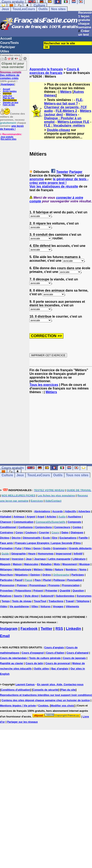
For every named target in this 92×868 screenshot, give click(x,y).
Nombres (71, 569)
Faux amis (6, 543)
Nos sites (58, 9)
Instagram (9, 629)
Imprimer (7, 94)
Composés (74, 522)
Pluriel (47, 580)
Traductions (56, 601)
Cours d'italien (55, 653)
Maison (17, 564)
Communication (24, 522)
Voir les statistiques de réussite (54, 186)
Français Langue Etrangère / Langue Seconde (44, 543)
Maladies (46, 564)
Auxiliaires (75, 517)
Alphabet (6, 517)
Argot (41, 517)
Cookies (43, 706)
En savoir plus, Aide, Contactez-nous (60, 684)
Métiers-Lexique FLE (73, 122)
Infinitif (78, 554)
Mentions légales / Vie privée (18, 706)
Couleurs (31, 532)
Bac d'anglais (60, 669)
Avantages (7, 84)
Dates (65, 532)
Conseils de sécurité (45, 690)
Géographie (18, 554)
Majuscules (31, 564)
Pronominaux (38, 585)
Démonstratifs (32, 538)
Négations (21, 575)
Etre (55, 538)
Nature (59, 569)
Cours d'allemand (77, 653)
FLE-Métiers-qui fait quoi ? (64, 102)
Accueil (6, 39)
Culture (39, 5)
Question (78, 591)
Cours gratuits (13, 468)
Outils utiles (41, 669)
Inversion (18, 559)
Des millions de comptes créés (11, 75)
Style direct (31, 596)
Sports (18, 596)
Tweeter (62, 172)
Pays (38, 580)
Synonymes (84, 596)
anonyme (37, 179)
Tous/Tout (40, 601)
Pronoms (54, 585)
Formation (6, 548)
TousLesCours (24, 9)
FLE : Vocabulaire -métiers (64, 125)
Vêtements (72, 606)
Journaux (40, 559)
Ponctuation (75, 580)
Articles (51, 517)
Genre (37, 548)
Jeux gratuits (7, 137)
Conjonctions (44, 527)
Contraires (7, 532)
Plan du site (9, 98)
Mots (57, 564)
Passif (19, 580)
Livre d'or (7, 96)
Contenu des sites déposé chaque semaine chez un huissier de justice (46, 700)
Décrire (16, 538)
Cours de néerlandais (13, 658)
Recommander (10, 100)
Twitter (47, 629)
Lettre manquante (59, 559)
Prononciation (71, 585)
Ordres (47, 575)
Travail (70, 601)
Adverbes (84, 511)
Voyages (58, 606)
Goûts (47, 548)
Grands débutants (80, 548)
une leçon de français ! (12, 127)
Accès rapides (10, 91)
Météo (49, 569)
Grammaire (60, 548)
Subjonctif (47, 596)
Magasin (5, 564)
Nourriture (6, 575)
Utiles (5, 51)
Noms (83, 569)
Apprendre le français (46, 69)
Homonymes (46, 554)
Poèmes (22, 585)
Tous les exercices (44, 385)
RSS (59, 629)
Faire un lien (9, 105)
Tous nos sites (77, 475)
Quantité (65, 591)
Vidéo (4, 606)
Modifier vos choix (62, 706)
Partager (76, 172)
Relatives (6, 596)
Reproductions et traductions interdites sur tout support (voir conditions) (46, 695)
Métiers (66, 92)
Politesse (59, 580)
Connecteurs (62, 527)
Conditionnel (8, 527)
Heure (32, 554)
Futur (18, 548)
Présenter (51, 591)
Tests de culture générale (45, 658)
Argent (31, 517)
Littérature (79, 559)
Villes (35, 606)
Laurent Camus (25, 684)
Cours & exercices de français (54, 71)
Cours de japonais (74, 658)
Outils (43, 9)
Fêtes (28, 548)
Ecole (46, 538)
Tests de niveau (22, 601)
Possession (7, 585)
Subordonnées (65, 596)
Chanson (6, 522)
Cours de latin (34, 663)
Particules (6, 580)
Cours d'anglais (54, 647)
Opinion (35, 575)
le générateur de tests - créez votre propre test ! (59, 181)
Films (77, 543)
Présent (38, 591)
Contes (77, 527)
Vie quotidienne (19, 606)
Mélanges (6, 569)
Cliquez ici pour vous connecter (13, 65)
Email (5, 636)
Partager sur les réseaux (22, 722)
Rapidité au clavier (12, 663)
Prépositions (23, 591)
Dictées (5, 538)
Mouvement (70, 564)
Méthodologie (23, 569)
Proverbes (6, 591)
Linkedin (74, 629)
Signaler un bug (11, 103)
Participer (8, 47)
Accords (57, 511)
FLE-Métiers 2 (66, 111)
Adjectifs (71, 511)
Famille (83, 538)
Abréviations (42, 511)
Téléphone (83, 601)
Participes (78, 575)
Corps (19, 532)
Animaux (19, 517)
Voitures (45, 606)
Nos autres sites (8, 139)
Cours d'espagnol (33, 653)
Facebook (29, 629)
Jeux (5, 9)
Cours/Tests (9, 43)
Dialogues (77, 532)
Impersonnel (64, 554)
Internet (5, 559)
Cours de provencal (58, 663)
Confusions (26, 527)
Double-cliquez (58, 130)
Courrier (44, 532)
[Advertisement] (61, 425)
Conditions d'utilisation (15, 690)
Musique (85, 564)
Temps (6, 601)
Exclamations (68, 538)
